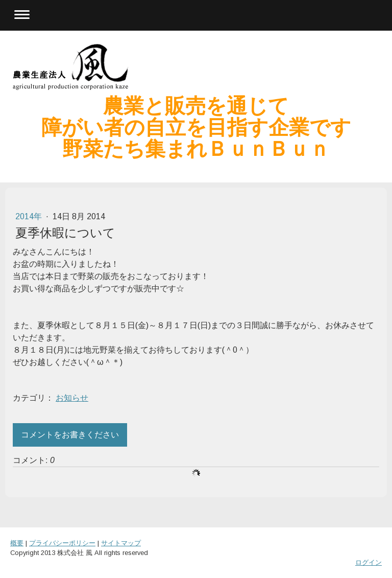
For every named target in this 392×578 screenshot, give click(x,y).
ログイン (369, 562)
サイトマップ (121, 543)
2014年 (30, 216)
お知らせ (72, 398)
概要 (17, 543)
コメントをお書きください (70, 435)
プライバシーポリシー (62, 543)
